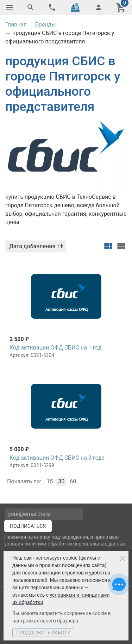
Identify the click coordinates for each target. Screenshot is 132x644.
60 (73, 481)
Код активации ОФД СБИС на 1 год (56, 348)
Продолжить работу (43, 633)
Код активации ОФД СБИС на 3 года (57, 458)
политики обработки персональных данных (75, 544)
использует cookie (56, 558)
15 (50, 481)
